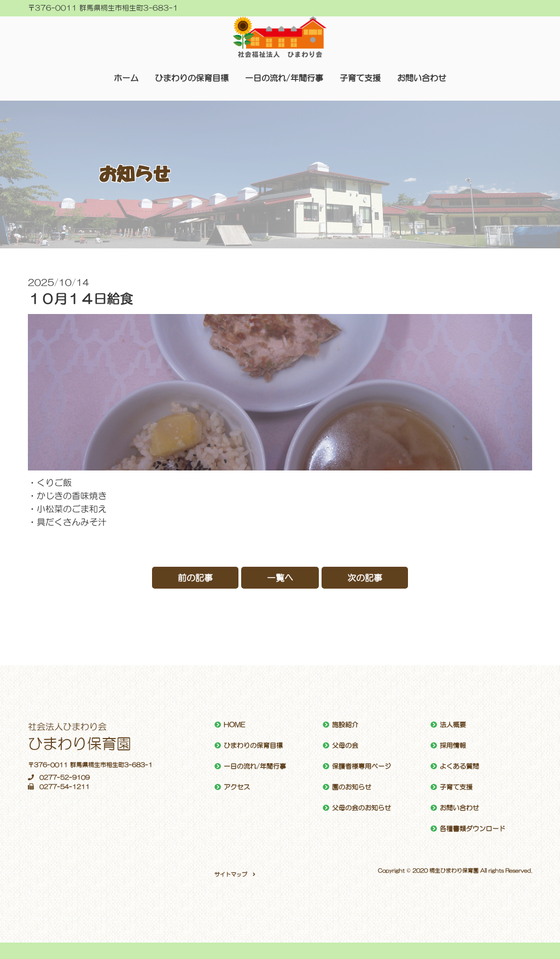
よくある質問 (459, 766)
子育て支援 (360, 78)
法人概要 (453, 725)
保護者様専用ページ (361, 766)
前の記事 (195, 578)
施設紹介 (345, 725)
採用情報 (453, 746)
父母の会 (345, 746)
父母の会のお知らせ (361, 808)
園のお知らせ (352, 787)
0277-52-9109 (59, 778)
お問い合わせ (422, 78)
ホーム (126, 78)
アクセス (237, 787)
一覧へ (280, 578)
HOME (234, 725)
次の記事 (365, 578)
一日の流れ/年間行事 (284, 78)
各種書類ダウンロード (472, 829)
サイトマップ (231, 874)
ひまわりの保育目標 (192, 78)
